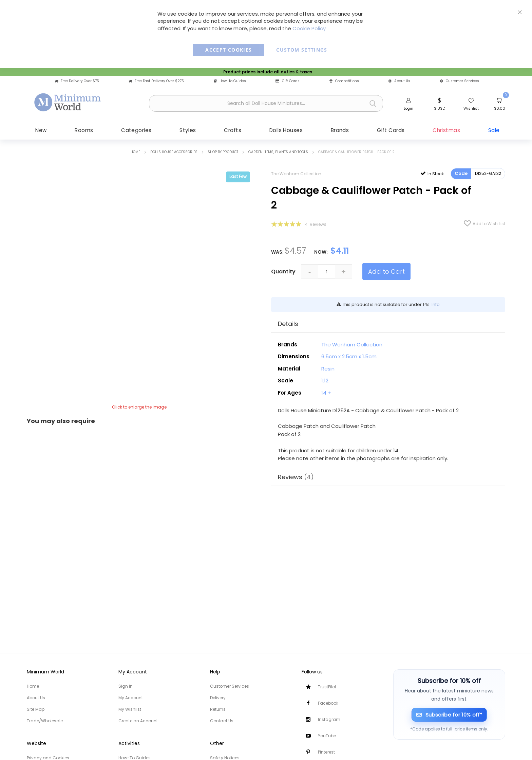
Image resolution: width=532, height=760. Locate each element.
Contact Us (222, 721)
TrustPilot (327, 687)
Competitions (344, 81)
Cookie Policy (309, 28)
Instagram (329, 719)
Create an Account (138, 721)
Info (436, 305)
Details (288, 324)
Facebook (328, 703)
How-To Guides (230, 81)
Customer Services (460, 81)
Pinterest (326, 752)
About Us (399, 81)
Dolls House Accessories (174, 153)
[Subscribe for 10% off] (449, 715)
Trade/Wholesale (45, 721)
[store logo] (68, 103)
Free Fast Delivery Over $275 (156, 81)
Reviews (296, 478)
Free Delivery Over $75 (77, 81)
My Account (131, 698)
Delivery (218, 698)
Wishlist (471, 108)
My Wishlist (130, 709)
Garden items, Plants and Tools (278, 153)
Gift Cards (288, 81)
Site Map (36, 709)
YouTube (327, 736)
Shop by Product (223, 153)
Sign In (126, 686)
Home (135, 153)
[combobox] (266, 103)
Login (408, 108)
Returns (218, 709)
